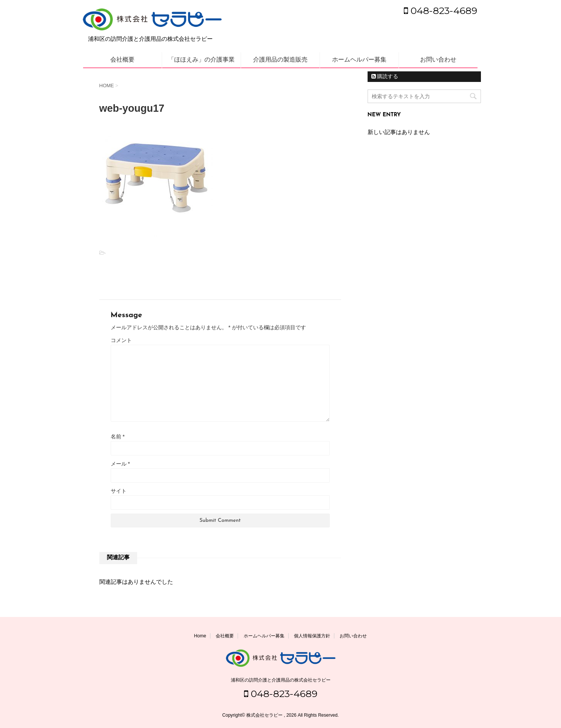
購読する (385, 76)
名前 (118, 436)
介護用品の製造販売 (280, 59)
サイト (119, 491)
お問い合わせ (438, 59)
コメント (121, 340)
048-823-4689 (440, 11)
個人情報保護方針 (312, 636)
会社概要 (122, 59)
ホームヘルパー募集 (359, 59)
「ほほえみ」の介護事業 (201, 59)
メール (120, 464)
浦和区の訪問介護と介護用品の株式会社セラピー (281, 680)
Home (200, 636)
